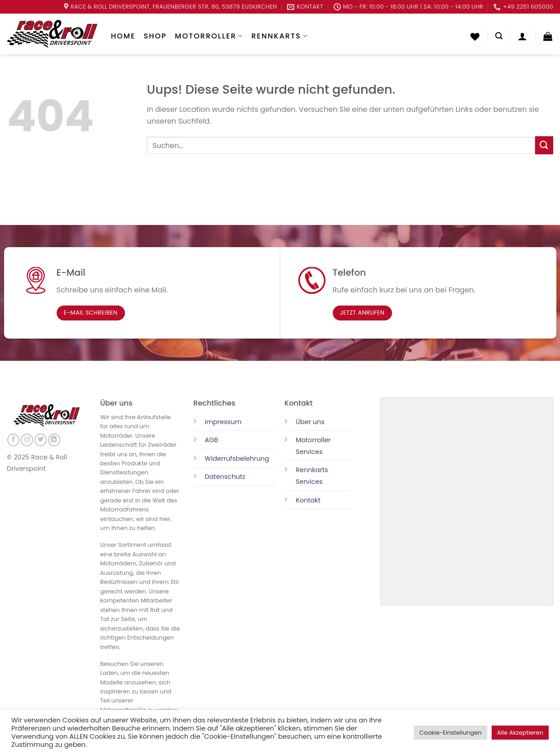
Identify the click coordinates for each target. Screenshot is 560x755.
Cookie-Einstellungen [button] (450, 733)
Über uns (310, 422)
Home (123, 36)
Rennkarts (280, 36)
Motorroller (209, 36)
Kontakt (308, 500)
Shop (155, 36)
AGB (211, 440)
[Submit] (544, 145)
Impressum (223, 422)
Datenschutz (226, 477)
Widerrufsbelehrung (237, 459)
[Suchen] (499, 36)
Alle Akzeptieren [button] (520, 733)
